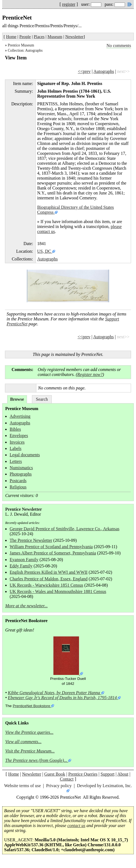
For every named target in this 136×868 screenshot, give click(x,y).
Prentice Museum (21, 45)
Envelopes (19, 436)
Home (11, 36)
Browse (17, 399)
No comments (119, 46)
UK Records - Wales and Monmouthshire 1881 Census (58, 591)
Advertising (20, 416)
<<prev (84, 71)
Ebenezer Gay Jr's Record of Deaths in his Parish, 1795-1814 (62, 698)
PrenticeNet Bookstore (31, 706)
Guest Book (55, 774)
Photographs (21, 474)
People (25, 36)
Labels (16, 448)
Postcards (18, 481)
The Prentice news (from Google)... (36, 760)
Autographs (104, 71)
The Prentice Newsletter (31, 540)
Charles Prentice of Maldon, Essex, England (49, 579)
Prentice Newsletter (24, 509)
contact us (76, 826)
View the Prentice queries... (29, 732)
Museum (55, 36)
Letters (16, 461)
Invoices (17, 442)
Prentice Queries (83, 774)
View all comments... (23, 742)
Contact (67, 779)
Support (108, 774)
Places (39, 36)
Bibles (15, 429)
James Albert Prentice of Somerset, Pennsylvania (53, 553)
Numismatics (21, 468)
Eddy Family (21, 566)
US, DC (44, 251)
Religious (18, 487)
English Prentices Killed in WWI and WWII (49, 572)
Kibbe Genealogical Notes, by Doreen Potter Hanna (54, 693)
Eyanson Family (24, 560)
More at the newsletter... (26, 606)
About (123, 774)
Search (42, 399)
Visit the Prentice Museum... (30, 751)
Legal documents (25, 455)
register (69, 4)
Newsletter (74, 36)
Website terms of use (22, 786)
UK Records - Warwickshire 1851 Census (46, 585)
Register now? (90, 374)
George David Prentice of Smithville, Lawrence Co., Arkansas (65, 529)
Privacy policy (59, 786)
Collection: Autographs (25, 50)
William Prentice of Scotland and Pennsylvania (51, 547)
